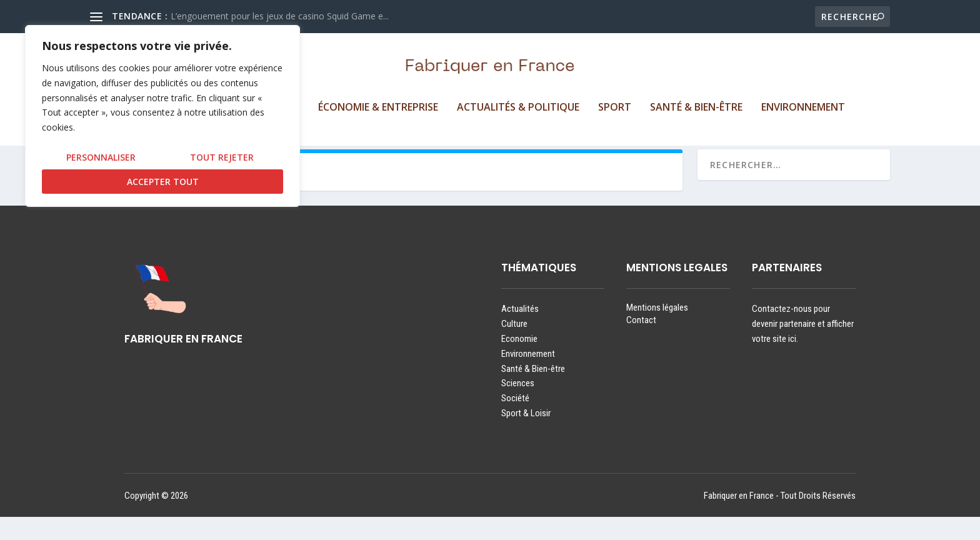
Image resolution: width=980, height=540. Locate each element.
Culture (514, 347)
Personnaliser (101, 157)
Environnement (803, 110)
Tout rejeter (222, 157)
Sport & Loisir (526, 436)
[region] (162, 116)
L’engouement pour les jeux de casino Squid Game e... (280, 16)
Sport (615, 110)
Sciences (518, 407)
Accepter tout (163, 182)
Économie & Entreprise (378, 110)
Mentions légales (657, 331)
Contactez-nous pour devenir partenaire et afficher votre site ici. (803, 347)
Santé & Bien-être (696, 110)
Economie (519, 362)
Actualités (520, 332)
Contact (641, 343)
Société (515, 422)
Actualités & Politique (518, 110)
